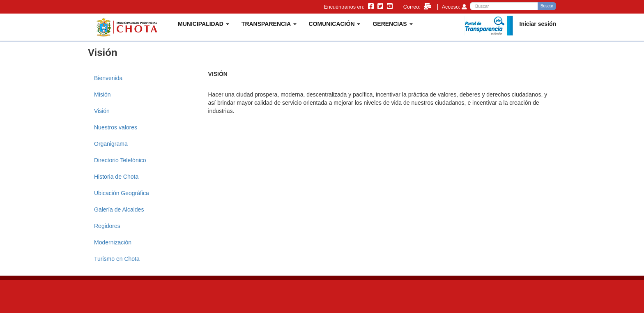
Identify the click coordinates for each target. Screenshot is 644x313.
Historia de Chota (116, 177)
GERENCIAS (392, 24)
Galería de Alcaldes (119, 209)
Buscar (547, 6)
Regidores (107, 226)
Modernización (113, 242)
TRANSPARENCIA (269, 24)
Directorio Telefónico (120, 160)
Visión (102, 111)
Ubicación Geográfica (122, 193)
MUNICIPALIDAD (204, 24)
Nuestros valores (116, 127)
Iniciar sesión (538, 24)
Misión (102, 94)
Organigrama (111, 144)
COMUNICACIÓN (335, 24)
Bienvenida (108, 78)
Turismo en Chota (117, 259)
